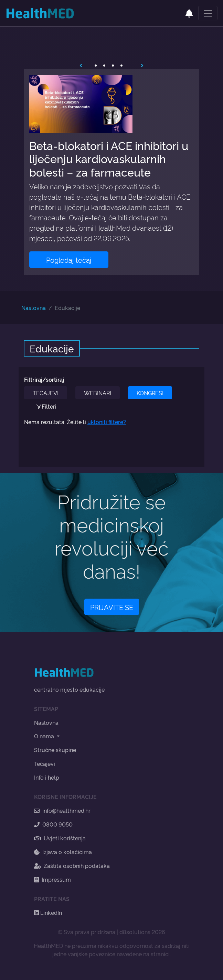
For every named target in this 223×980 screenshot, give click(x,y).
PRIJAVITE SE (112, 607)
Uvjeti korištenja (60, 838)
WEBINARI (98, 393)
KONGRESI (150, 393)
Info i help (47, 777)
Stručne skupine (55, 750)
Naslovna (34, 308)
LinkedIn (48, 912)
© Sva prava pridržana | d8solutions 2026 (111, 932)
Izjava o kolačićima (63, 852)
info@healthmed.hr (62, 810)
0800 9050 (53, 824)
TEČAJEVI (46, 393)
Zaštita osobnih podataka (72, 866)
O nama (45, 736)
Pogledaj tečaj (69, 260)
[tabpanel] (111, 172)
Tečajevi (45, 763)
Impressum (52, 879)
